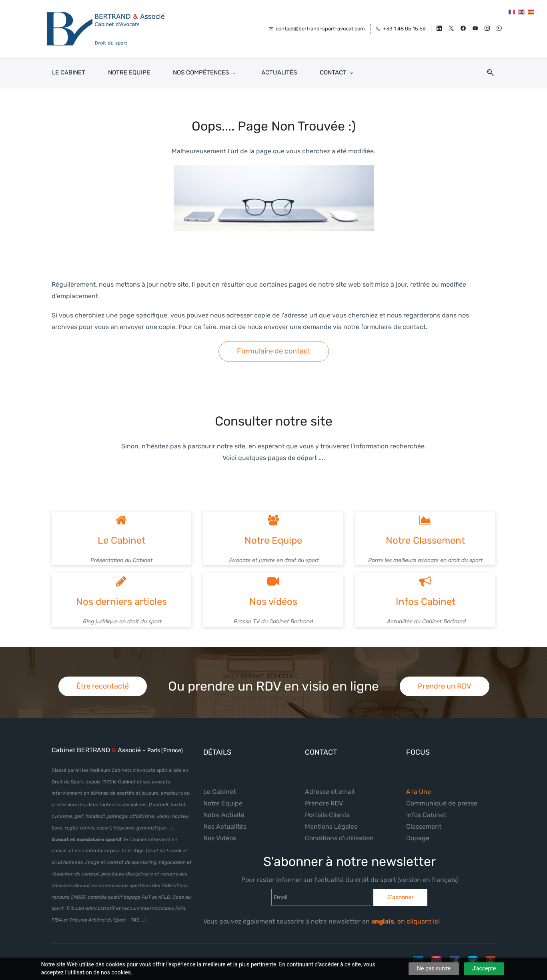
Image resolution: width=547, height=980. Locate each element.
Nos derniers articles (121, 595)
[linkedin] (439, 26)
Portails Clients (327, 808)
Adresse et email (330, 785)
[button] (487, 66)
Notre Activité (224, 808)
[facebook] (463, 26)
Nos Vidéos (220, 831)
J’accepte (484, 968)
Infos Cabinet (426, 595)
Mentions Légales (331, 820)
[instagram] (487, 26)
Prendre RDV (324, 796)
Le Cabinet (121, 534)
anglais (383, 915)
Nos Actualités (225, 820)
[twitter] (451, 26)
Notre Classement (425, 534)
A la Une (419, 785)
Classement (424, 820)
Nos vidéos (273, 595)
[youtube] (475, 26)
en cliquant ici (419, 915)
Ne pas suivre (434, 968)
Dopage (418, 831)
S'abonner (400, 891)
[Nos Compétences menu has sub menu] (206, 66)
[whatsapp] (499, 26)
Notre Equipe (273, 534)
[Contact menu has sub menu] (338, 66)
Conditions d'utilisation (339, 831)
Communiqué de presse (442, 796)
